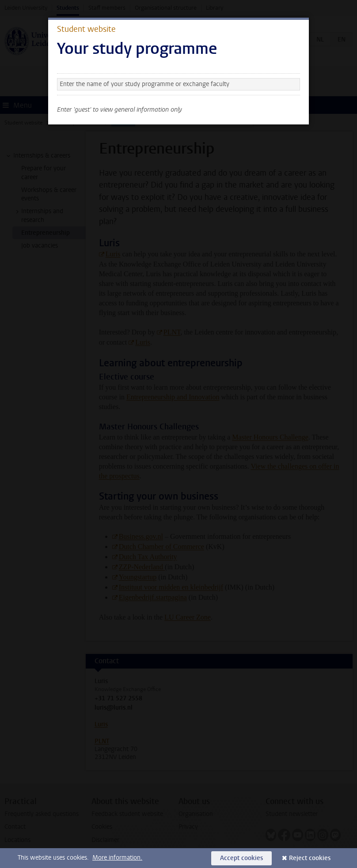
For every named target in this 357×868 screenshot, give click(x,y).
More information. (117, 858)
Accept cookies (241, 858)
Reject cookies (310, 858)
